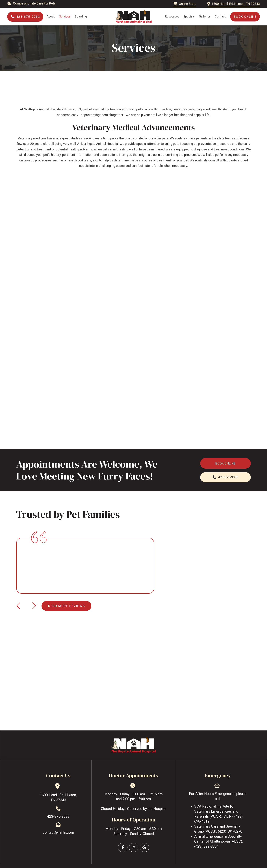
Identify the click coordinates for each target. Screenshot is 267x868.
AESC (236, 841)
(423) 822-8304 (206, 846)
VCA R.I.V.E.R (221, 817)
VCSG (210, 831)
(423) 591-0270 (230, 831)
